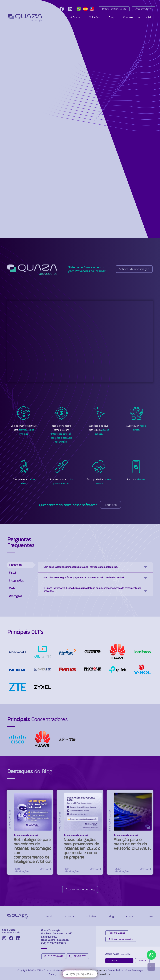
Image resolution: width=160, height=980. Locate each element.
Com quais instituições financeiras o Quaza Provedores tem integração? (81, 567)
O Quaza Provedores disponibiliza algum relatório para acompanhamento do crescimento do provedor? (92, 589)
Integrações (16, 580)
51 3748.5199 (78, 956)
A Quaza (75, 17)
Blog (111, 17)
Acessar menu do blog (80, 889)
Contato (128, 17)
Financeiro (15, 565)
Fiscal (12, 573)
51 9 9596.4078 (54, 956)
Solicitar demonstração (114, 9)
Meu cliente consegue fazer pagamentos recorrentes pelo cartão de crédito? (84, 578)
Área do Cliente (144, 9)
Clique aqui (110, 505)
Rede (12, 588)
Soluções (94, 17)
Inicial (49, 916)
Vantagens (16, 596)
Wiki (148, 17)
